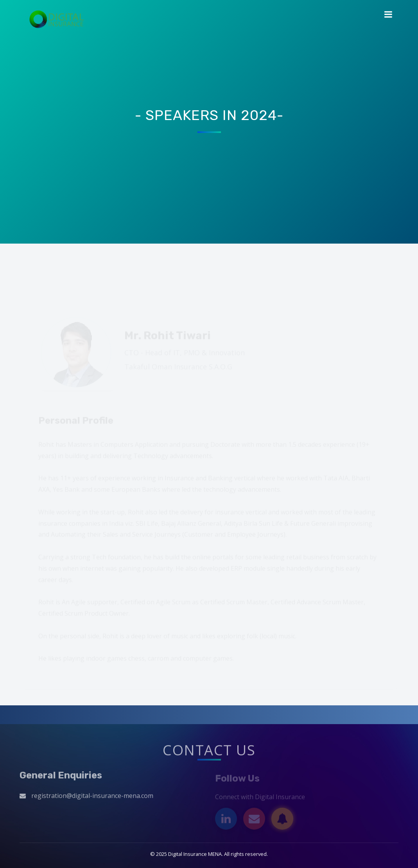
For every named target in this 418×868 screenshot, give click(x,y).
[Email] (254, 820)
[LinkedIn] (226, 820)
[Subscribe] (282, 820)
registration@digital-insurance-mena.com (92, 797)
